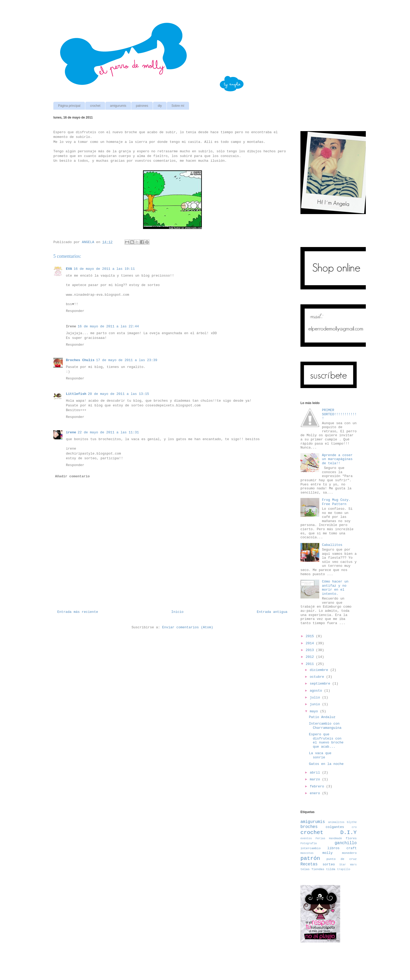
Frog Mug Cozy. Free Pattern (336, 502)
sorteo (329, 864)
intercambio (311, 848)
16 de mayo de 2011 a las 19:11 (104, 269)
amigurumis (118, 106)
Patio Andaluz (322, 717)
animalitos (336, 822)
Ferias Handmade (329, 838)
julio (316, 698)
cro (354, 827)
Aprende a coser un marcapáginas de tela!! (337, 459)
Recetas (309, 864)
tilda (331, 869)
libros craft (342, 848)
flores (351, 838)
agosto (317, 691)
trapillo (344, 869)
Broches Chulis (80, 360)
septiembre (321, 684)
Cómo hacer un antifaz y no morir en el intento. (335, 588)
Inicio (177, 612)
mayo (315, 711)
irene (71, 432)
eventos (306, 838)
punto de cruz (342, 859)
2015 (311, 636)
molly (328, 853)
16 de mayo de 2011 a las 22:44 (108, 326)
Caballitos (332, 545)
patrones (142, 106)
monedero (349, 853)
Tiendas (318, 869)
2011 (311, 664)
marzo (316, 779)
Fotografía (309, 843)
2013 (311, 650)
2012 (311, 657)
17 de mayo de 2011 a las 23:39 (127, 360)
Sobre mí (178, 106)
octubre (318, 677)
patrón (310, 858)
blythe (352, 822)
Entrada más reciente (78, 612)
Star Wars (348, 865)
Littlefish (76, 394)
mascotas (307, 853)
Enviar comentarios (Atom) (188, 627)
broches (309, 827)
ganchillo (346, 843)
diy (160, 106)
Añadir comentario (73, 476)
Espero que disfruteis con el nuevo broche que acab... (326, 741)
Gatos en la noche (326, 764)
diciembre (320, 670)
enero (316, 793)
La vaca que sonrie (320, 755)
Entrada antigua (272, 612)
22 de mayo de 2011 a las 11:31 (108, 432)
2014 (311, 643)
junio (316, 704)
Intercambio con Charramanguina (325, 726)
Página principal (69, 106)
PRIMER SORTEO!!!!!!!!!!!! (339, 414)
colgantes (335, 827)
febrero (318, 786)
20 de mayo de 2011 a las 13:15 (118, 394)
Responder (75, 311)
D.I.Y (349, 833)
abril (316, 773)
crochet (95, 106)
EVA (69, 269)
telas (305, 869)
